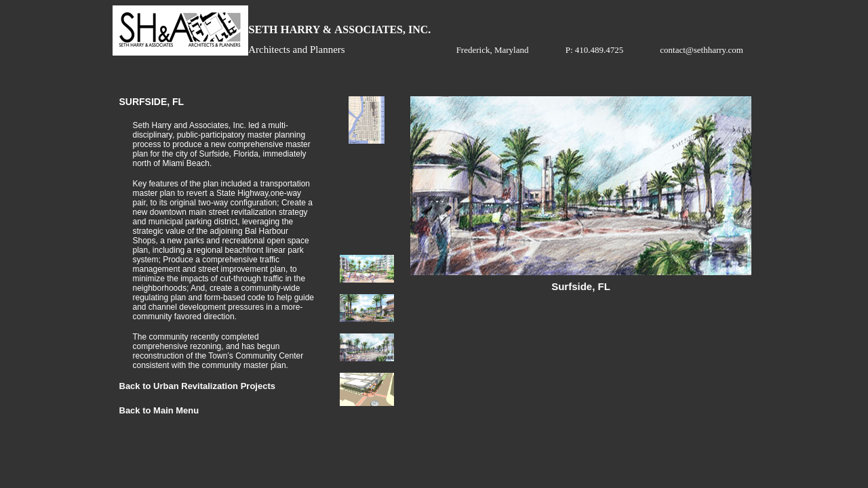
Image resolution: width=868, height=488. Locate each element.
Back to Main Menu (159, 410)
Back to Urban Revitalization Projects (197, 386)
